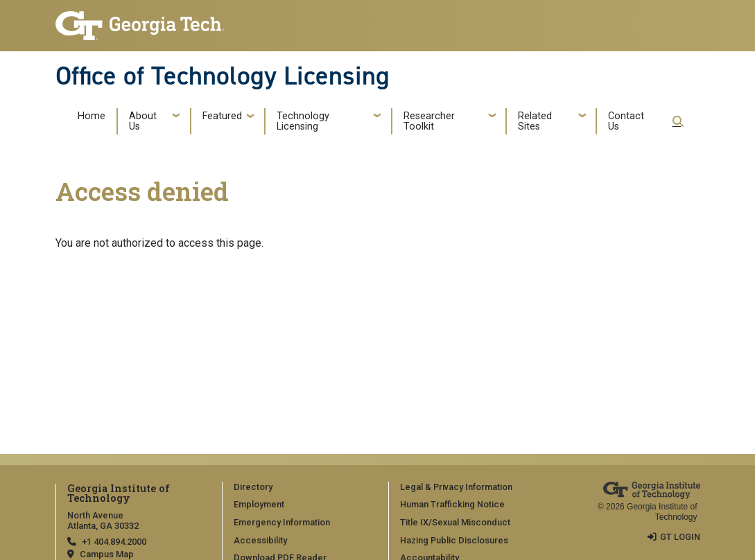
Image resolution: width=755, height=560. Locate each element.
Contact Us (626, 122)
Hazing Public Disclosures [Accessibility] (454, 540)
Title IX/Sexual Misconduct (455, 522)
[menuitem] (301, 488)
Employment (259, 504)
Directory (253, 487)
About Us (143, 122)
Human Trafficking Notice (452, 504)
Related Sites (535, 122)
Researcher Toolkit (429, 122)
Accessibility (260, 540)
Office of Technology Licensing (223, 76)
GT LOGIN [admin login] (680, 537)
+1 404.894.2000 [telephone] (114, 542)
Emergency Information (282, 522)
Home (92, 116)
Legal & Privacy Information (456, 487)
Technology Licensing (303, 122)
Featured (222, 116)
